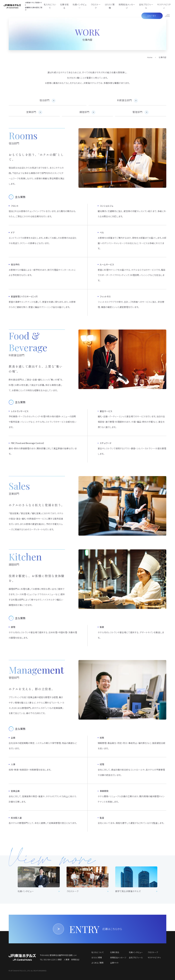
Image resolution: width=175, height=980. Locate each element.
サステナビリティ (164, 6)
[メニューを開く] (167, 16)
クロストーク (96, 6)
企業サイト (114, 963)
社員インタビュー (80, 6)
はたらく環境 (110, 6)
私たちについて (50, 6)
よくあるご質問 (97, 963)
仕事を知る (64, 6)
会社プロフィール (146, 6)
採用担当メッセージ (127, 6)
